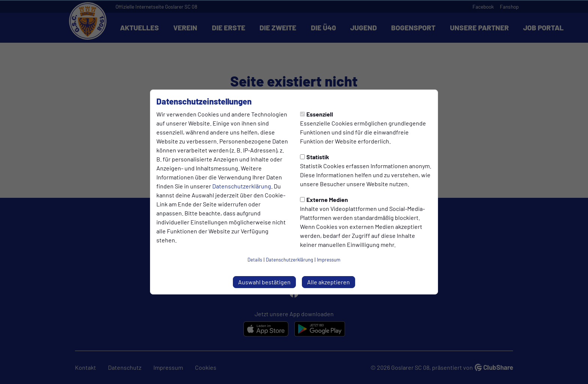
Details (255, 260)
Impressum (329, 260)
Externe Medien (324, 199)
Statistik (315, 157)
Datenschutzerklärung (242, 186)
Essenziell (316, 114)
